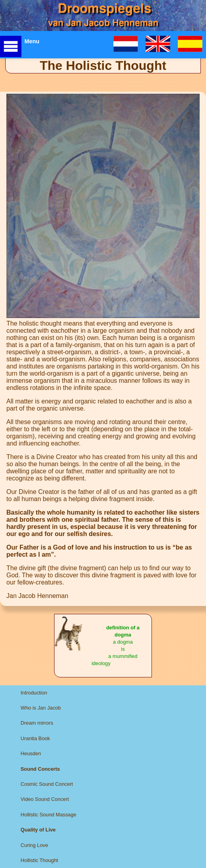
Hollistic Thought (39, 860)
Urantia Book (35, 738)
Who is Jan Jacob (41, 708)
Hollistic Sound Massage (49, 815)
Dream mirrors (37, 723)
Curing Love (34, 845)
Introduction (34, 693)
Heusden (31, 753)
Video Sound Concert (45, 799)
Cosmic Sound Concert (47, 784)
